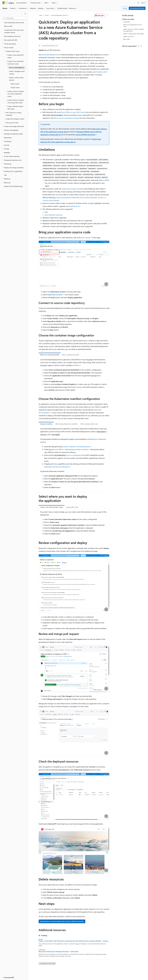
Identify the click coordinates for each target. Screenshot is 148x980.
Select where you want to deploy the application (134, 30)
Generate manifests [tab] (46, 424)
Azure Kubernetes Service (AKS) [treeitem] (14, 23)
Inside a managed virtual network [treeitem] (17, 73)
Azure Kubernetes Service (59, 15)
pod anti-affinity (58, 449)
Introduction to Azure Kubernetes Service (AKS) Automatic (62, 921)
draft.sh (85, 63)
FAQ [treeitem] (5, 175)
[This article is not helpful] (141, 46)
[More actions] (108, 15)
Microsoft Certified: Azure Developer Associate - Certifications (59, 952)
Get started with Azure (137, 8)
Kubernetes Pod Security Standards (57, 467)
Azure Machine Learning (53, 215)
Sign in (143, 3)
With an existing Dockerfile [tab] (71, 355)
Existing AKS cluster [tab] (72, 507)
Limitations (127, 22)
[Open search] (138, 3)
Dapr (46, 212)
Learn (41, 15)
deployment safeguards (98, 439)
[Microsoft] (4, 3)
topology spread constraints (78, 449)
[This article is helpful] (139, 46)
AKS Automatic (98, 909)
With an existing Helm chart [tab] (89, 424)
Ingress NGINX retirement (85, 135)
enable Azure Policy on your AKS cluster (71, 112)
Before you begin (129, 19)
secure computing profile (76, 455)
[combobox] (14, 18)
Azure (47, 15)
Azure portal (86, 237)
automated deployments (50, 55)
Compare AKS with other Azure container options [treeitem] (14, 31)
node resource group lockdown (73, 189)
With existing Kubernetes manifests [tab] (66, 424)
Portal (125, 8)
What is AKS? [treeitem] (8, 26)
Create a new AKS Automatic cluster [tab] (52, 507)
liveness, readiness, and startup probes (76, 446)
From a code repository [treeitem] (16, 67)
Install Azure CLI (74, 206)
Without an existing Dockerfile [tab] (50, 355)
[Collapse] (25, 14)
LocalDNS (106, 180)
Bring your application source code (132, 26)
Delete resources (128, 36)
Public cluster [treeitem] (15, 84)
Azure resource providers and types (67, 118)
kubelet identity (76, 387)
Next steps (127, 39)
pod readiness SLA (100, 72)
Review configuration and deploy (134, 34)
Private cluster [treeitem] (15, 88)
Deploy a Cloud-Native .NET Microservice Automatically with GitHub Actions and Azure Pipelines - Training (73, 941)
